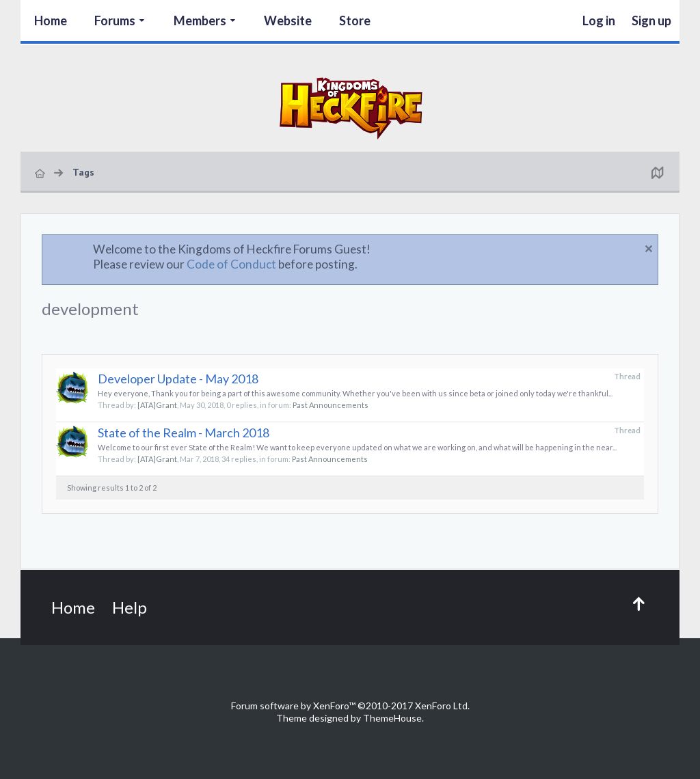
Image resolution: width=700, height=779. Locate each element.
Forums (115, 20)
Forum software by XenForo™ (350, 706)
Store (355, 20)
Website (288, 20)
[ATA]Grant (157, 405)
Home (51, 20)
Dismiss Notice (649, 249)
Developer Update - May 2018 (178, 379)
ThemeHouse (392, 718)
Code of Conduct (231, 264)
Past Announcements (331, 405)
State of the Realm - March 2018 (184, 433)
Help (130, 607)
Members (200, 20)
